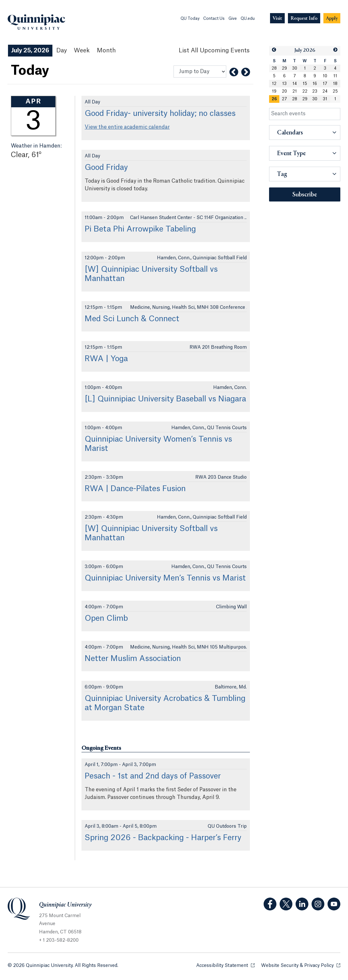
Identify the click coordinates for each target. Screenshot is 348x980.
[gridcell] (274, 99)
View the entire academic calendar (127, 127)
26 (274, 99)
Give (233, 19)
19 (274, 91)
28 (274, 68)
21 (295, 91)
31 (325, 99)
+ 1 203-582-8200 (59, 940)
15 (305, 84)
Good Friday (106, 168)
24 (325, 91)
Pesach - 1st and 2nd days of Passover (153, 776)
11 (335, 76)
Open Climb (106, 619)
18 (335, 84)
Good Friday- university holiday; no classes (160, 114)
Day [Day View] (62, 50)
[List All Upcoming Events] (214, 51)
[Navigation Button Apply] (332, 18)
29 (284, 68)
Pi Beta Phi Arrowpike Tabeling (140, 229)
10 (325, 76)
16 (315, 84)
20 (284, 91)
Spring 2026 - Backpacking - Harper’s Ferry (163, 838)
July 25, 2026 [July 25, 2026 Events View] (30, 50)
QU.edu (248, 19)
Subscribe (305, 195)
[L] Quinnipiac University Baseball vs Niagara (165, 399)
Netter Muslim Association (133, 659)
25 (335, 91)
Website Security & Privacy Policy (301, 965)
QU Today (190, 19)
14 (295, 84)
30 (295, 68)
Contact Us (214, 19)
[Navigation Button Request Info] (304, 18)
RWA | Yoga (106, 359)
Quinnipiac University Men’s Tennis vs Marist (165, 578)
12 (274, 84)
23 (315, 91)
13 (284, 84)
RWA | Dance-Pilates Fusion (135, 489)
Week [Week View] (82, 50)
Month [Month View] (106, 50)
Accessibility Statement (225, 965)
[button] (274, 50)
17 (325, 84)
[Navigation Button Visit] (277, 18)
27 (284, 99)
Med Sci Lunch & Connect (132, 319)
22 (305, 91)
